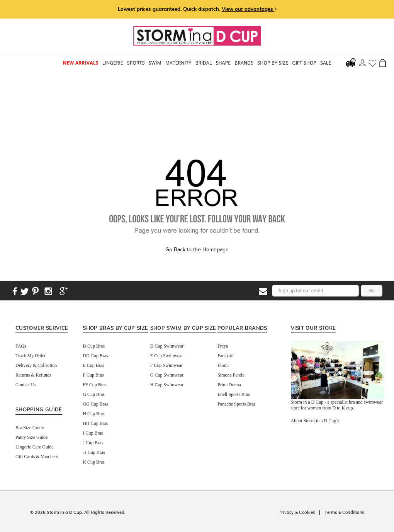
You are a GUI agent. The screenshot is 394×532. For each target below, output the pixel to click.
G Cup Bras (94, 394)
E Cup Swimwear (167, 356)
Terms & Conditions (344, 512)
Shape (223, 63)
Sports (136, 63)
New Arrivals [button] (80, 63)
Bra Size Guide (30, 428)
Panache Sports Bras (237, 404)
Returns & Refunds (33, 375)
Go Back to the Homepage (197, 250)
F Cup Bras (93, 375)
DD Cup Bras (95, 356)
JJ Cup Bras (94, 452)
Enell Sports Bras (234, 394)
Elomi (223, 365)
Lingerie (113, 63)
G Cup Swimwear (167, 375)
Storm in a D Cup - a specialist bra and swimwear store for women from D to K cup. (337, 405)
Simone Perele (231, 375)
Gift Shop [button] (304, 63)
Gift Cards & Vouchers (37, 457)
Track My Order (31, 356)
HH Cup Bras (95, 423)
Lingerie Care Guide (35, 447)
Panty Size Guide (31, 437)
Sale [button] (326, 63)
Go (372, 291)
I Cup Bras (93, 433)
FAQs (21, 346)
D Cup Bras (94, 346)
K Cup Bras (94, 462)
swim (155, 63)
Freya (223, 346)
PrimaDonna (229, 385)
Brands (244, 63)
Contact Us (26, 385)
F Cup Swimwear (166, 365)
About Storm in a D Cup (315, 421)
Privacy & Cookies (297, 512)
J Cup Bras (93, 443)
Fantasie (225, 356)
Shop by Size (273, 63)
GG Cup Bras (95, 404)
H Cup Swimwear (167, 385)
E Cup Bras (93, 365)
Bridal (204, 63)
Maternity (178, 63)
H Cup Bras (94, 414)
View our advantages (249, 9)
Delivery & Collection (36, 365)
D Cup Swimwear (167, 346)
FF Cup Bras (94, 385)
